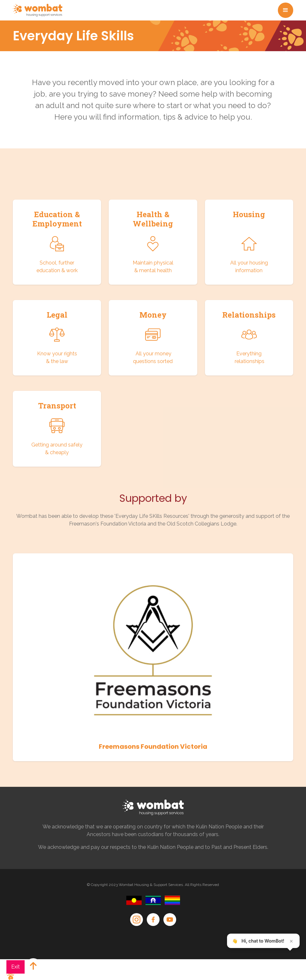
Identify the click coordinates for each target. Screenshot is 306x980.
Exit (16, 967)
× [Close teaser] (291, 941)
